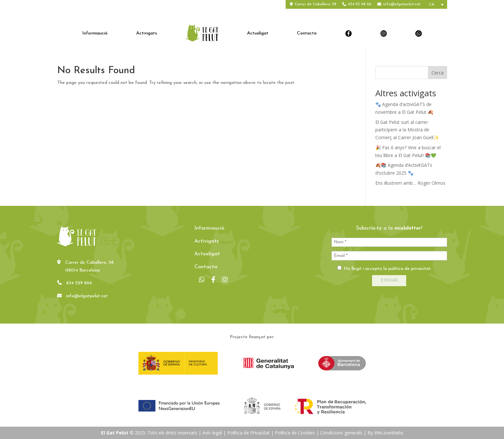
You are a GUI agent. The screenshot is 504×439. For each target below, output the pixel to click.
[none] (437, 4)
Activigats (147, 33)
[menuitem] (437, 4)
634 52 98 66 (360, 4)
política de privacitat (410, 269)
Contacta (307, 33)
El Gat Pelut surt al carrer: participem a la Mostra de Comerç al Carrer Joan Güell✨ (407, 130)
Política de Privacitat (248, 433)
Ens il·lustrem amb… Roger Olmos (410, 183)
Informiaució (95, 33)
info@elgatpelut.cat (402, 4)
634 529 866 (79, 283)
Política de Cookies (295, 433)
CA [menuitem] (432, 5)
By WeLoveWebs (385, 433)
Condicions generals (341, 433)
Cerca (438, 73)
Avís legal (212, 433)
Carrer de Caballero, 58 (316, 4)
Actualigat (258, 33)
